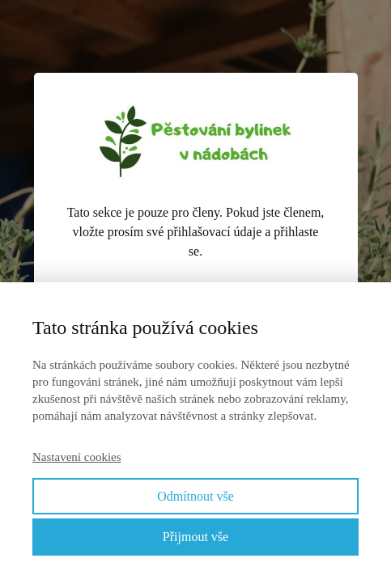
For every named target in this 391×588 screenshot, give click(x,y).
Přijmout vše (195, 537)
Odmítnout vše (195, 496)
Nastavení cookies (77, 457)
